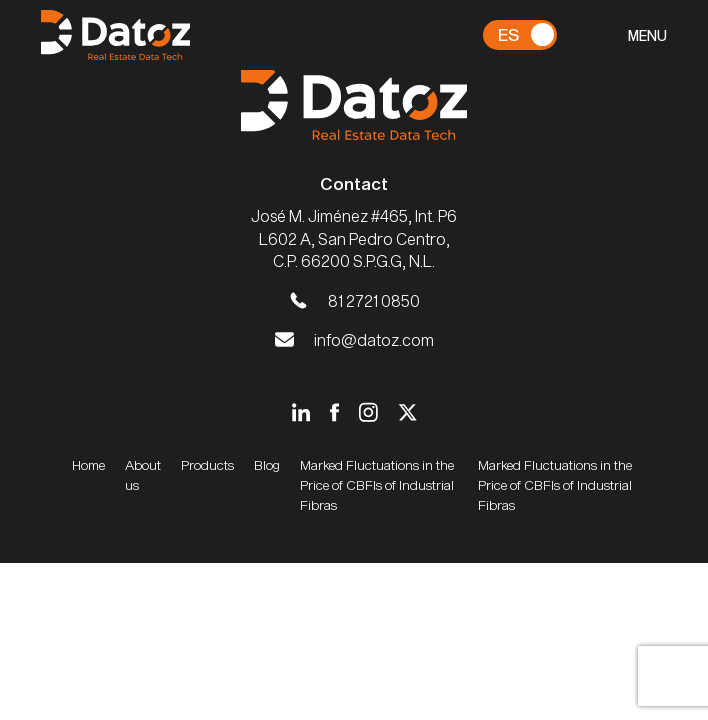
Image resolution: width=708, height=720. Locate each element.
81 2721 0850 (374, 300)
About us (143, 475)
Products (207, 465)
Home (88, 465)
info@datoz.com (374, 339)
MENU (647, 35)
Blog (267, 465)
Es (508, 34)
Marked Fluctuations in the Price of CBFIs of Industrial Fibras (377, 485)
